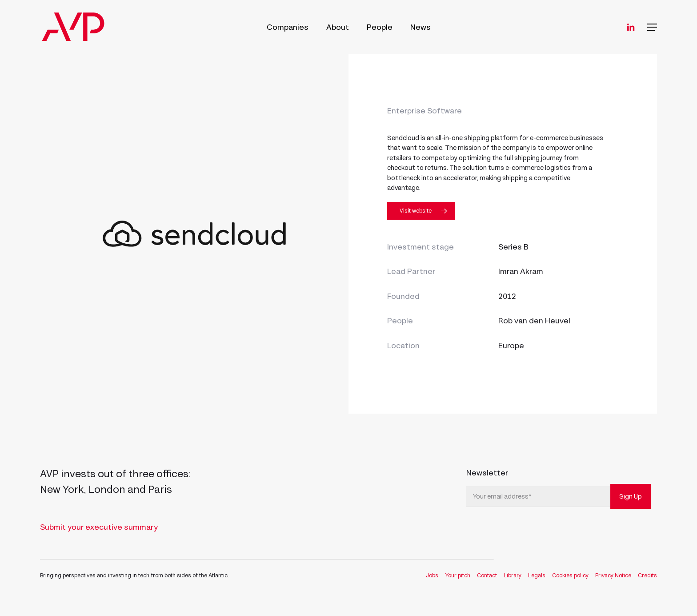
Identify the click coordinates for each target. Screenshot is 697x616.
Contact (487, 575)
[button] (652, 27)
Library (513, 575)
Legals (537, 575)
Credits (647, 575)
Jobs (432, 575)
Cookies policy (570, 575)
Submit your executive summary (99, 527)
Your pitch (458, 575)
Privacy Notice (613, 575)
